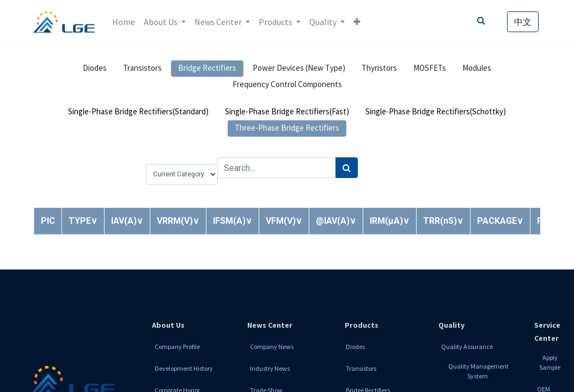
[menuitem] (124, 22)
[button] (358, 22)
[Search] (347, 168)
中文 (522, 22)
